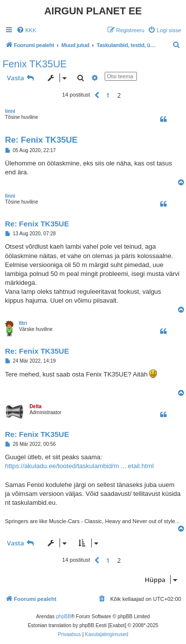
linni (10, 111)
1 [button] (108, 95)
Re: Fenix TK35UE (41, 140)
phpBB (63, 617)
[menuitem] (26, 30)
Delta (35, 406)
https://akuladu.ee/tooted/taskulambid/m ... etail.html (79, 466)
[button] (97, 95)
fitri (23, 323)
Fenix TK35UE (35, 64)
